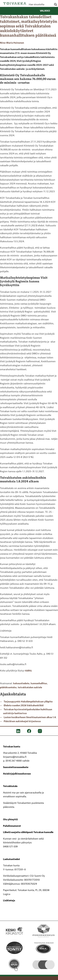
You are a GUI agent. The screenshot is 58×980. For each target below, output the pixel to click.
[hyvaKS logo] (44, 962)
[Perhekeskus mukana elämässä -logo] (44, 931)
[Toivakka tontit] (15, 948)
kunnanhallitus (39, 684)
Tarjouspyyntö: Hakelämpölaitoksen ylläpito (28, 702)
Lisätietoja (9, 901)
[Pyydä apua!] (15, 965)
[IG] (40, 731)
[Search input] (40, 4)
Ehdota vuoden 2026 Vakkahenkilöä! (24, 706)
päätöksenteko (8, 688)
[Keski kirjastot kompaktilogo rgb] (15, 928)
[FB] (29, 731)
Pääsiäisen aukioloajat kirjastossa (22, 721)
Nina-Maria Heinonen (12, 43)
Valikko (47, 11)
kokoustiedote (21, 684)
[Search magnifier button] (56, 4)
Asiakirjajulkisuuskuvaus (17, 774)
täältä (28, 671)
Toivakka (15, 3)
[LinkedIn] (18, 731)
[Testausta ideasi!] (44, 948)
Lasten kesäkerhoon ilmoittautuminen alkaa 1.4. (30, 717)
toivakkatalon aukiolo (30, 688)
